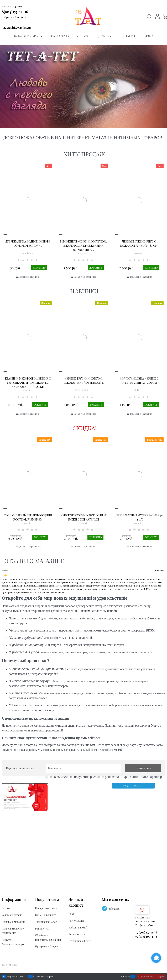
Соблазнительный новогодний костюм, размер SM (28, 517)
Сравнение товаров (43, 976)
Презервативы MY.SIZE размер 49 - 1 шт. (139, 517)
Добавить (39, 268)
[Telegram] (105, 908)
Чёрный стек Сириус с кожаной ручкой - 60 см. (139, 243)
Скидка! (84, 428)
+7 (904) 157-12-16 (146, 932)
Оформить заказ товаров (151, 976)
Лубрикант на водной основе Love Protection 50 (28, 243)
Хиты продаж (84, 154)
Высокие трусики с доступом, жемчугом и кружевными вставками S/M (83, 246)
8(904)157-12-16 (15, 12)
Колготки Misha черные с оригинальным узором (139, 380)
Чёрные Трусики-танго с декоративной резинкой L (83, 380)
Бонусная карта (143, 918)
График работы (145, 925)
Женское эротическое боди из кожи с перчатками (83, 517)
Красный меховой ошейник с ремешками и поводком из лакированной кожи (28, 383)
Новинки (84, 291)
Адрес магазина (145, 921)
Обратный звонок (14, 17)
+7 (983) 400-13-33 (147, 936)
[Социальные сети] (156, 958)
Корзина (125, 976)
